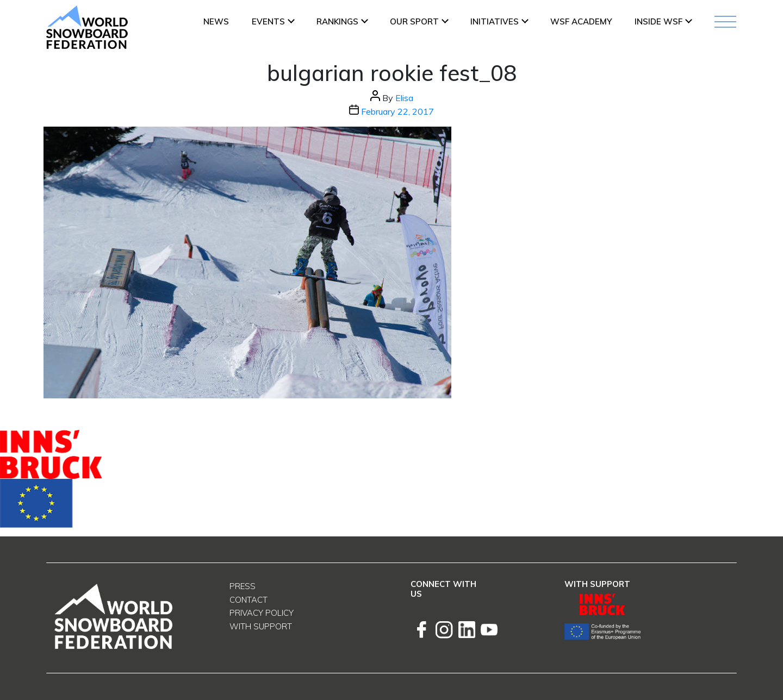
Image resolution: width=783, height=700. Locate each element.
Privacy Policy (262, 613)
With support (261, 626)
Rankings (337, 21)
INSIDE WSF (658, 21)
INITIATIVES (495, 21)
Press (243, 586)
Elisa (404, 98)
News (216, 21)
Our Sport (414, 21)
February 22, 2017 (397, 111)
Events (268, 21)
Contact (248, 600)
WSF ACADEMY (581, 21)
